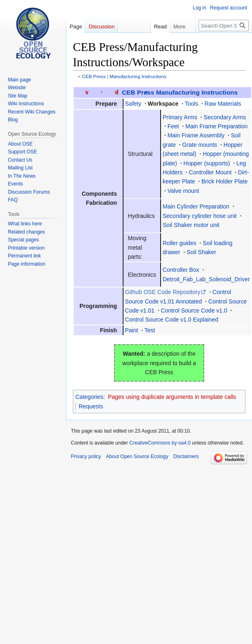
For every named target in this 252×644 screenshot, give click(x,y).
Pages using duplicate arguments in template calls (172, 397)
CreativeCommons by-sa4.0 (160, 443)
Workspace (163, 104)
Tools (192, 104)
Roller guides (180, 243)
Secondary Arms (225, 117)
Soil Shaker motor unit (191, 225)
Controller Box (181, 270)
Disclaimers (186, 456)
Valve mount (183, 191)
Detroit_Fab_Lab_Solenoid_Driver (206, 279)
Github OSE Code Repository (163, 292)
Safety (133, 104)
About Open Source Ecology (137, 456)
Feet (173, 126)
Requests (91, 406)
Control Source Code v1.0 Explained (172, 320)
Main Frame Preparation (216, 126)
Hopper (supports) (207, 163)
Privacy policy (86, 456)
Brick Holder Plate (224, 181)
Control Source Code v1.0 (194, 310)
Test (150, 330)
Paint (132, 330)
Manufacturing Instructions (138, 76)
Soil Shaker (201, 252)
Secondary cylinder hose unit (200, 216)
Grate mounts (199, 145)
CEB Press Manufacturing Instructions (180, 92)
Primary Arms (180, 117)
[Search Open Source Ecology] (224, 25)
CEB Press (94, 76)
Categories (89, 397)
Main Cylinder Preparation (196, 206)
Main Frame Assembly (196, 135)
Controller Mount (210, 172)
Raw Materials (223, 104)
